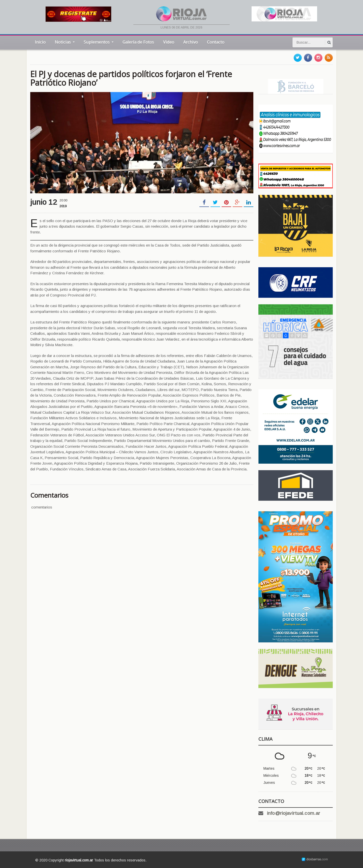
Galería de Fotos (138, 42)
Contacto (216, 42)
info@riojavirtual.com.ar (293, 813)
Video (169, 42)
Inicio (40, 42)
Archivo (191, 42)
